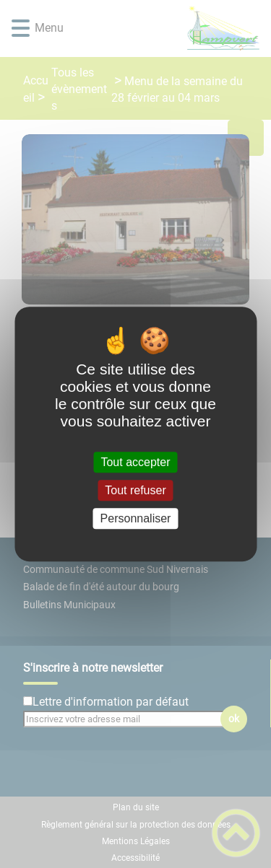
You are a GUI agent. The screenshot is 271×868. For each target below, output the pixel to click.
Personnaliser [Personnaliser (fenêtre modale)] (136, 518)
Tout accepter (135, 462)
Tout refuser (135, 490)
